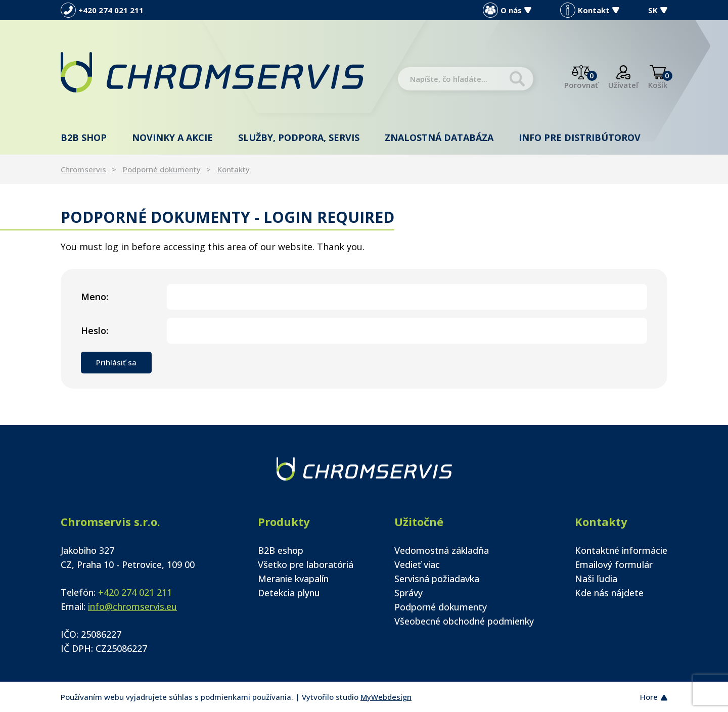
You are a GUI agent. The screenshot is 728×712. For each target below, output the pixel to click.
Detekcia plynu (289, 593)
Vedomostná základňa (442, 550)
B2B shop (84, 137)
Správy (408, 593)
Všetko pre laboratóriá (306, 564)
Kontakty (234, 169)
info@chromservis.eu (132, 606)
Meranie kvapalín (293, 579)
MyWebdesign (386, 697)
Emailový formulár (614, 564)
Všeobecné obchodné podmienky (464, 621)
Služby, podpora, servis (299, 137)
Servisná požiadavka (437, 579)
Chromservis (83, 169)
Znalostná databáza (439, 137)
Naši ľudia (596, 579)
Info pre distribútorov (580, 137)
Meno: (95, 297)
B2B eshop (281, 550)
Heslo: (95, 330)
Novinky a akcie (172, 137)
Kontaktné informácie (621, 550)
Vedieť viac (417, 564)
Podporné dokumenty (162, 169)
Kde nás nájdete (609, 593)
